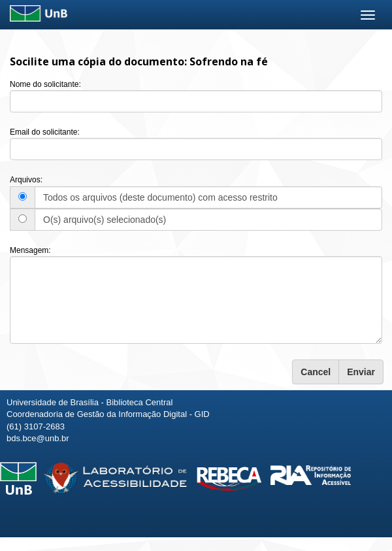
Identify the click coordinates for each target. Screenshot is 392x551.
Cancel (316, 372)
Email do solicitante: (45, 132)
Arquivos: (26, 180)
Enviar (361, 372)
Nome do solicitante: (45, 84)
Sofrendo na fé (229, 61)
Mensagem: (30, 250)
